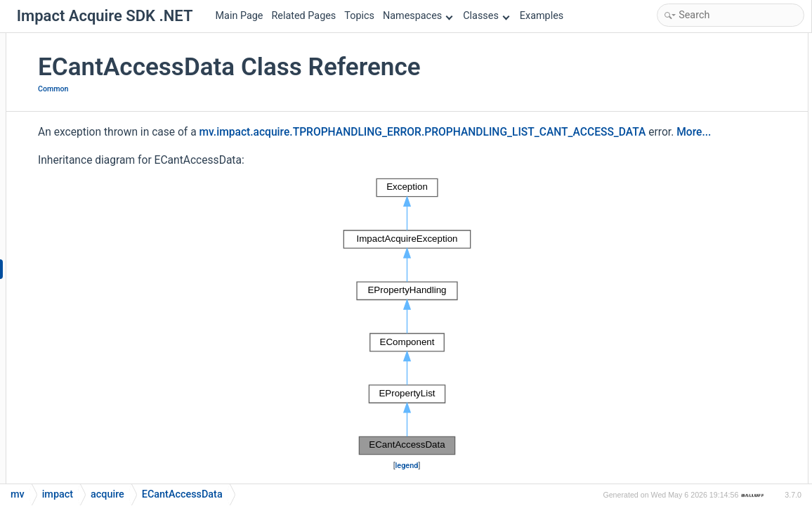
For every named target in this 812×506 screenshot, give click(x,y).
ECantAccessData (697, 72)
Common (209, 89)
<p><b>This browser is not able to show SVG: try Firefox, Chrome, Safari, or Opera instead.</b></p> (408, 355)
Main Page (240, 16)
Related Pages (303, 16)
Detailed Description (691, 241)
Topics (359, 16)
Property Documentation (700, 374)
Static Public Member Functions (715, 91)
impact (58, 494)
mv (18, 494)
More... (239, 170)
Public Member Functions (702, 53)
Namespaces (418, 16)
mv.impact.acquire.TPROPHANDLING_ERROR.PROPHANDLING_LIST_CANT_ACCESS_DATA (417, 151)
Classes (486, 16)
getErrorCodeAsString (706, 109)
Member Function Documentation (719, 298)
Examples (542, 16)
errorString (682, 222)
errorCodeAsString (699, 203)
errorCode (681, 185)
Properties (670, 166)
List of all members (689, 449)
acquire (107, 494)
